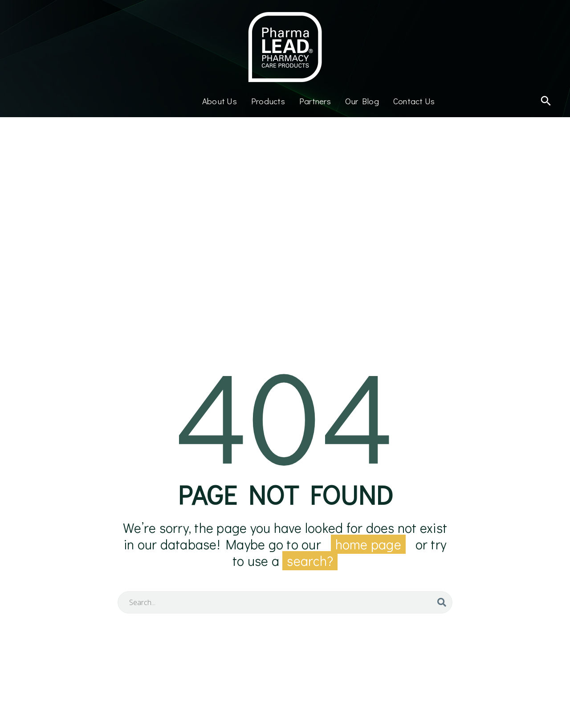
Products (268, 101)
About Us (220, 101)
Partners (315, 101)
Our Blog (362, 101)
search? (310, 561)
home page (368, 544)
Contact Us (414, 101)
